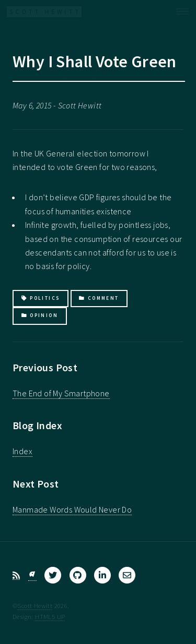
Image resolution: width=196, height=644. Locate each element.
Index (22, 451)
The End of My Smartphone (61, 393)
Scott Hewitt (35, 605)
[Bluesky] (32, 575)
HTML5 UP (50, 616)
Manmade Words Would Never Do (72, 509)
